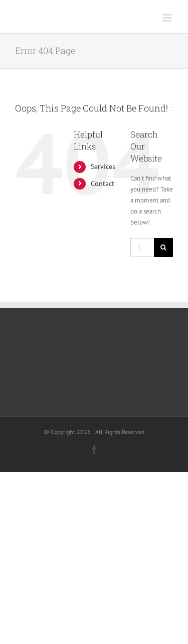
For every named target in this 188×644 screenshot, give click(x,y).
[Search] (163, 247)
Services (103, 166)
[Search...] (142, 247)
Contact (103, 183)
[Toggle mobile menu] (168, 18)
